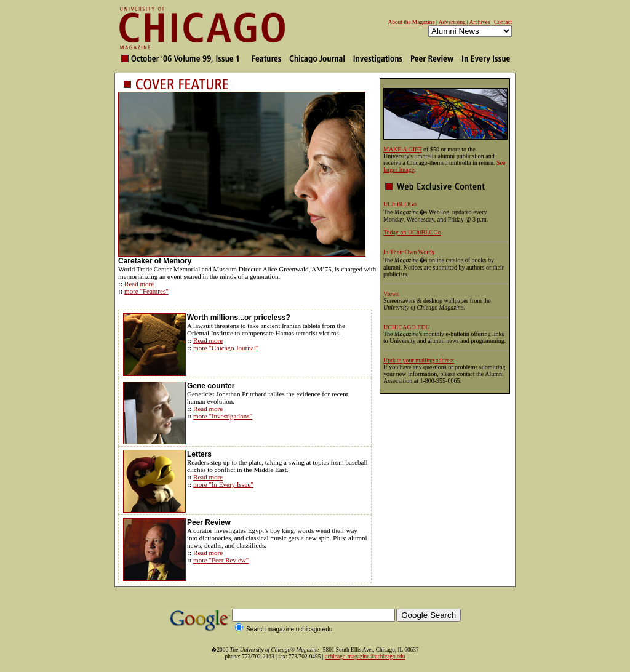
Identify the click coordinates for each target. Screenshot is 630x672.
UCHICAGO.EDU (407, 327)
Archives (480, 22)
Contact (503, 22)
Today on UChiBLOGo (412, 232)
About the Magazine (411, 22)
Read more (139, 284)
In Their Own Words (409, 252)
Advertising (452, 22)
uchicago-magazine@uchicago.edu (365, 657)
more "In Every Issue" (223, 484)
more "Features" (146, 291)
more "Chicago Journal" (226, 348)
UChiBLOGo (400, 204)
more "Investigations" (223, 416)
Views (391, 294)
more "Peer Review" (221, 560)
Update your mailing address (419, 360)
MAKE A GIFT (403, 149)
